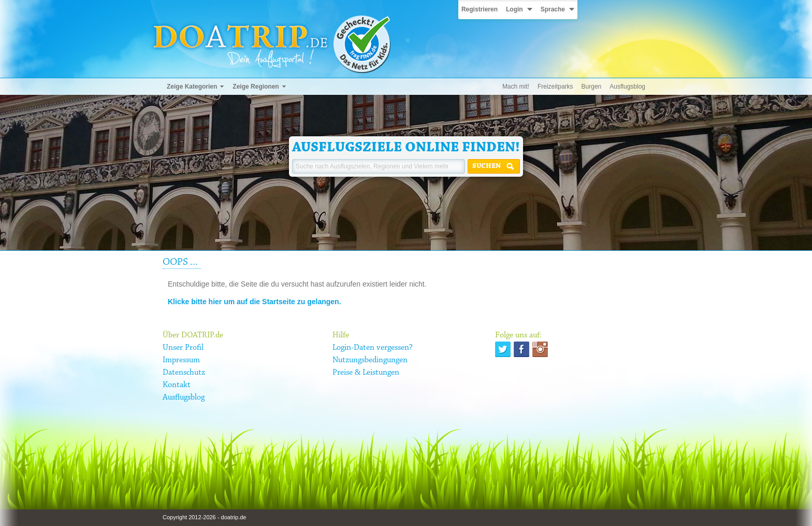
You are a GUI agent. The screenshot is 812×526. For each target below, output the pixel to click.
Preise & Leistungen (366, 373)
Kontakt (177, 385)
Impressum (181, 360)
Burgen (592, 87)
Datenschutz (184, 373)
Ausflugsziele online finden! (406, 148)
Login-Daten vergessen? (373, 348)
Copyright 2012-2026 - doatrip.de (204, 517)
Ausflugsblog (627, 87)
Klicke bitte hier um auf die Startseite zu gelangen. (255, 302)
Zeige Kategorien (192, 87)
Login (514, 9)
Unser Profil (183, 348)
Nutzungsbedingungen (370, 360)
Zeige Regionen (256, 87)
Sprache (553, 9)
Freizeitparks (555, 87)
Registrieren (480, 9)
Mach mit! (516, 87)
